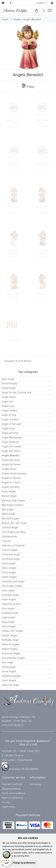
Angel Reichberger (12, 437)
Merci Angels (9, 626)
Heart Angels (9, 599)
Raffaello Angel (10, 640)
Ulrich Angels (9, 680)
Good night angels (12, 586)
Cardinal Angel (10, 527)
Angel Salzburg (10, 442)
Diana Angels (9, 568)
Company (35, 784)
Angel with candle (11, 446)
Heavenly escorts (11, 604)
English (41, 3)
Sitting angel (9, 667)
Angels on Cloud (11, 482)
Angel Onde (8, 428)
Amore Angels (9, 383)
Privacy (6, 802)
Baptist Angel (9, 496)
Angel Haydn (9, 397)
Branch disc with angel (14, 523)
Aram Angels (9, 491)
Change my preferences (24, 863)
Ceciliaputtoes (10, 536)
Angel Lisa (7, 401)
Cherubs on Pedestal (13, 545)
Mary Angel (8, 622)
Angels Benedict (32, 19)
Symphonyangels (11, 676)
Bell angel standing (12, 505)
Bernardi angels (11, 518)
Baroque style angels (13, 500)
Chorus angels (10, 550)
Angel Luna (8, 406)
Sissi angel (8, 662)
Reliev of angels (11, 644)
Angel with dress (11, 451)
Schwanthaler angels (13, 658)
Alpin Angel (8, 379)
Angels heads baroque (14, 473)
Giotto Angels (9, 577)
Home (5, 19)
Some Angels (9, 671)
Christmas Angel (11, 554)
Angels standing (11, 487)
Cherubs (6, 541)
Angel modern (10, 410)
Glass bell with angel (13, 581)
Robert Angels (10, 649)
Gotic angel (8, 590)
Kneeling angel (10, 613)
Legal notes (8, 807)
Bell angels (8, 509)
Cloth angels (9, 563)
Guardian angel (10, 595)
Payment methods (12, 784)
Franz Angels (9, 572)
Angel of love (9, 415)
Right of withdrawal (13, 798)
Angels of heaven (11, 478)
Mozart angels (10, 635)
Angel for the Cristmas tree (17, 392)
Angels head (9, 469)
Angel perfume (10, 433)
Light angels (9, 617)
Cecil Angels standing (14, 532)
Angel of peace (10, 419)
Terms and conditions (14, 793)
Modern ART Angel (12, 631)
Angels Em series (11, 464)
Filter (28, 86)
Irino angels (8, 608)
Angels (17, 19)
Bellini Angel (8, 514)
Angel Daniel (9, 388)
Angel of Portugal (11, 424)
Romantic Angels (11, 653)
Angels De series (11, 460)
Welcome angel (10, 685)
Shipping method (11, 789)
